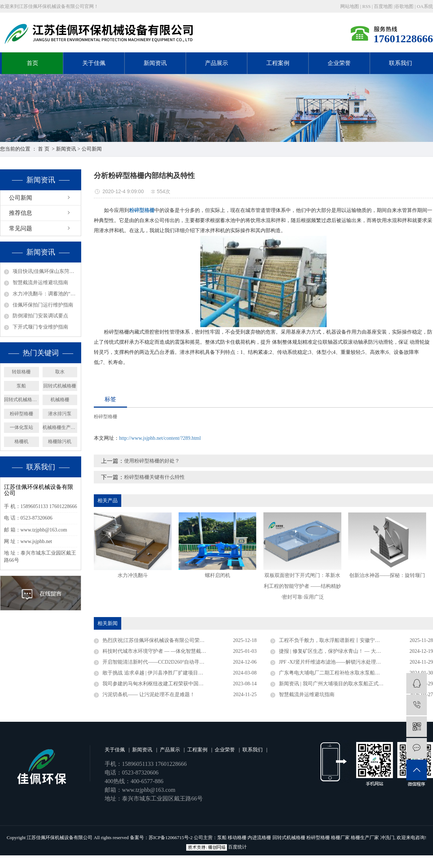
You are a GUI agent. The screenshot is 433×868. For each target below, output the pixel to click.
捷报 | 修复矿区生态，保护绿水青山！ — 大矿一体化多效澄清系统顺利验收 (356, 651)
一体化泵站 (21, 427)
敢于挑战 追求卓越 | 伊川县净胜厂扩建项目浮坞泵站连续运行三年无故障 (180, 673)
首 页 (44, 149)
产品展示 (216, 63)
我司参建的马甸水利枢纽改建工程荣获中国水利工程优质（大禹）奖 (178, 684)
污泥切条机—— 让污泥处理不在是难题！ (149, 695)
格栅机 (21, 441)
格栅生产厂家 (365, 837)
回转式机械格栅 (60, 386)
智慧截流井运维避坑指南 (40, 283)
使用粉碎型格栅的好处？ (152, 461)
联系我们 (401, 63)
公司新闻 (92, 149)
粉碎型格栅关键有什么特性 (154, 477)
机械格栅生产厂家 (60, 427)
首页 (32, 63)
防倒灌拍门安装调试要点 (40, 316)
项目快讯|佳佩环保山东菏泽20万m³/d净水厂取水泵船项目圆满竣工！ (45, 271)
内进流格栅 (259, 837)
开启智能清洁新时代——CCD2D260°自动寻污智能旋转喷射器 (171, 662)
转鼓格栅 (21, 372)
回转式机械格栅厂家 (21, 400)
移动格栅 (237, 837)
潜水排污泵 (60, 414)
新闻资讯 (155, 63)
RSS (366, 6)
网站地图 (350, 6)
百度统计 (237, 847)
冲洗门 (387, 837)
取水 (60, 372)
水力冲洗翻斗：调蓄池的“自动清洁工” (45, 294)
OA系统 (425, 6)
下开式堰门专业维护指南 (40, 327)
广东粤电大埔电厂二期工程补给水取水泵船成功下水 (337, 673)
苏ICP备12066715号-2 (171, 837)
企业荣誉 (339, 63)
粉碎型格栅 (21, 414)
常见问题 (21, 228)
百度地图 (383, 6)
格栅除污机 (60, 441)
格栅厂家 (340, 837)
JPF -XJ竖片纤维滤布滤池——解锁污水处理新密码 (335, 662)
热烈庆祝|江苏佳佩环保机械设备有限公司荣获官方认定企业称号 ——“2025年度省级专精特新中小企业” (180, 640)
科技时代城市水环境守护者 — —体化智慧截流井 (157, 651)
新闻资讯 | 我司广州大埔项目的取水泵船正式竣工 (334, 684)
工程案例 (278, 63)
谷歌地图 (404, 6)
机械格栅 (60, 400)
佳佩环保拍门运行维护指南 (43, 305)
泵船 (21, 386)
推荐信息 (21, 213)
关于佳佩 (94, 63)
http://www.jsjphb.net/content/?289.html (160, 438)
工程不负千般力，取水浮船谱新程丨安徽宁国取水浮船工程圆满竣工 (355, 640)
